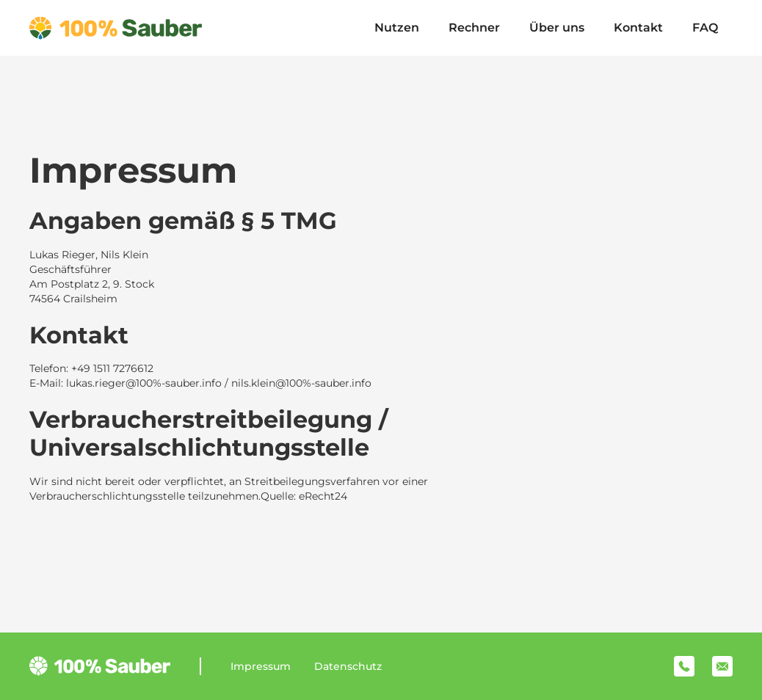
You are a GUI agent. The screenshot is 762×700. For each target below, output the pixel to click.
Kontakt (638, 28)
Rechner (474, 28)
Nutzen (397, 28)
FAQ (705, 28)
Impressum (261, 666)
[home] (116, 28)
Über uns (557, 28)
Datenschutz (348, 666)
